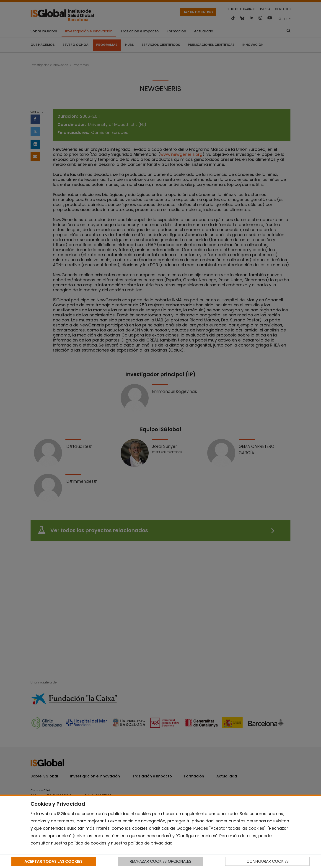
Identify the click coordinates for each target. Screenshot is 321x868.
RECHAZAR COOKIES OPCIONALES (160, 861)
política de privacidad (150, 843)
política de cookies (87, 843)
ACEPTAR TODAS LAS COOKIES (53, 861)
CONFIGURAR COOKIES (268, 861)
